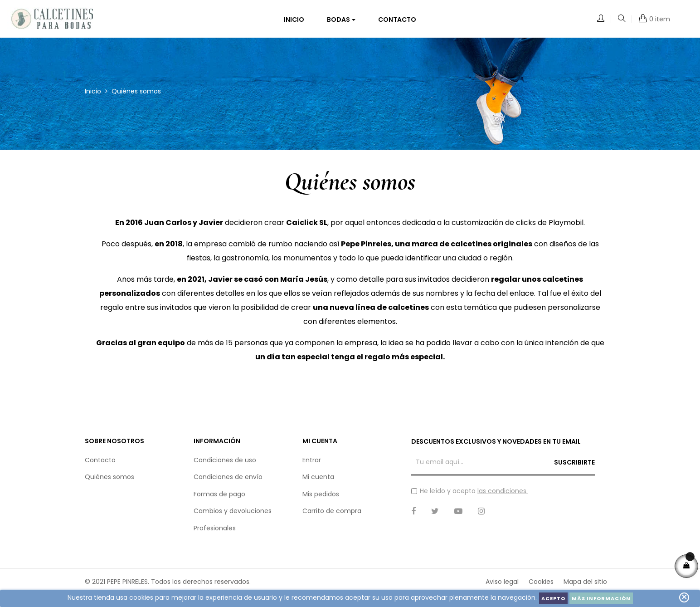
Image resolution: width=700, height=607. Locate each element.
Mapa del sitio (585, 586)
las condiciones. (503, 495)
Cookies (541, 586)
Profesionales (215, 532)
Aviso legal (502, 586)
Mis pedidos (321, 498)
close (684, 597)
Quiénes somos (109, 481)
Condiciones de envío (228, 481)
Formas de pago (219, 498)
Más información (601, 598)
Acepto (553, 598)
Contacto (100, 464)
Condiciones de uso (225, 464)
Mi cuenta (318, 481)
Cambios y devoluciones (233, 515)
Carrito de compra (332, 515)
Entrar (312, 464)
